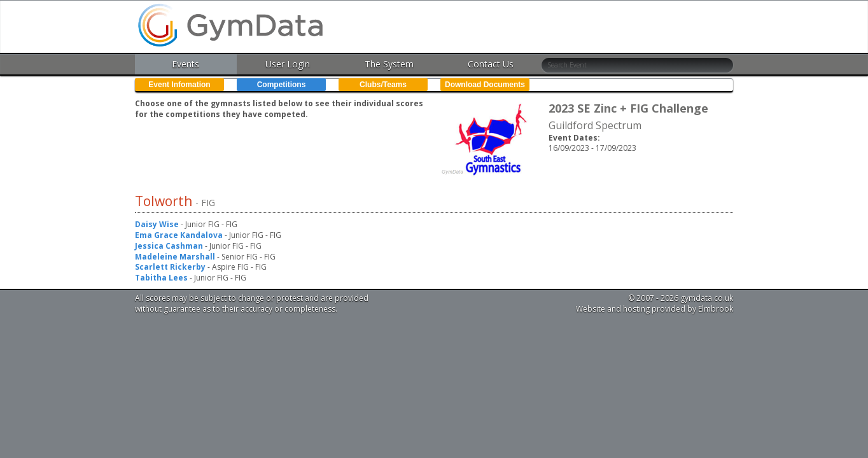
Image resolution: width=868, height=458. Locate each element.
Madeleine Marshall (175, 257)
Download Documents (485, 85)
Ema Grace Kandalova (179, 235)
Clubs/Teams (383, 85)
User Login (288, 64)
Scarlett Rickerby (170, 267)
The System (389, 64)
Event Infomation (179, 85)
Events (185, 64)
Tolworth (165, 201)
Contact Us (491, 64)
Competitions (282, 85)
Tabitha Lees (161, 278)
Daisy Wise (157, 224)
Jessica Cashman (169, 246)
